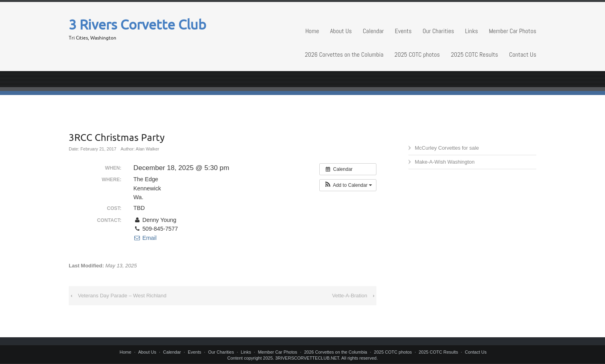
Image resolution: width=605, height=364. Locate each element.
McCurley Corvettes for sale (447, 148)
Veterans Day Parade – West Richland (122, 296)
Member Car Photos (512, 31)
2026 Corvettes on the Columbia (344, 54)
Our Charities (439, 31)
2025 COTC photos (417, 54)
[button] (348, 185)
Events (403, 31)
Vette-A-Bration (350, 296)
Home (312, 31)
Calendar (373, 31)
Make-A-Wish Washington (445, 162)
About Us (341, 31)
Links (472, 31)
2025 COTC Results (474, 54)
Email (145, 238)
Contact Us (523, 54)
